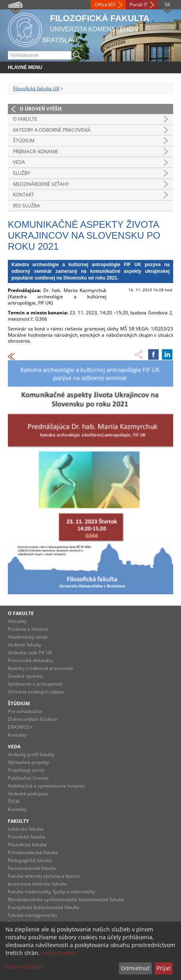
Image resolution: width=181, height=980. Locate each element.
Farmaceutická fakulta (32, 868)
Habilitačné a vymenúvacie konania (46, 786)
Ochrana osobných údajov (36, 692)
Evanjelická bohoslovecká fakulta (44, 907)
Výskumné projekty (28, 762)
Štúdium (24, 141)
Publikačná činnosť (28, 778)
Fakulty (18, 821)
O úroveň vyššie (41, 109)
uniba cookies (59, 953)
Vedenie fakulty (25, 645)
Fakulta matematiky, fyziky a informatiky (51, 892)
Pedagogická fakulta (30, 860)
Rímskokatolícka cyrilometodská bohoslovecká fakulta (66, 899)
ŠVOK (14, 801)
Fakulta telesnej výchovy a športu (44, 876)
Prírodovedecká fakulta (33, 852)
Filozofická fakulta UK (36, 88)
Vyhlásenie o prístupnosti (35, 684)
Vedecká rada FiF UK (30, 652)
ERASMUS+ (20, 727)
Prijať (164, 968)
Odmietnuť (135, 968)
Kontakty (17, 735)
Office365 (105, 5)
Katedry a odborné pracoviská (52, 130)
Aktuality (17, 621)
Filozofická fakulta (27, 845)
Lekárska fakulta (26, 829)
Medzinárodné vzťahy (41, 184)
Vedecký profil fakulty (31, 754)
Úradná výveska (25, 676)
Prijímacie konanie (36, 152)
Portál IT (139, 5)
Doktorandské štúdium (33, 719)
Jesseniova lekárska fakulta (37, 884)
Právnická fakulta (27, 837)
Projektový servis (26, 770)
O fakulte (25, 119)
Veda (19, 162)
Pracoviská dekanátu (30, 660)
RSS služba (27, 206)
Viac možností (24, 966)
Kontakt (24, 195)
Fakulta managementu (32, 915)
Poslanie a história (28, 629)
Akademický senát (28, 637)
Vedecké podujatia (28, 794)
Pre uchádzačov (25, 711)
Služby (22, 173)
